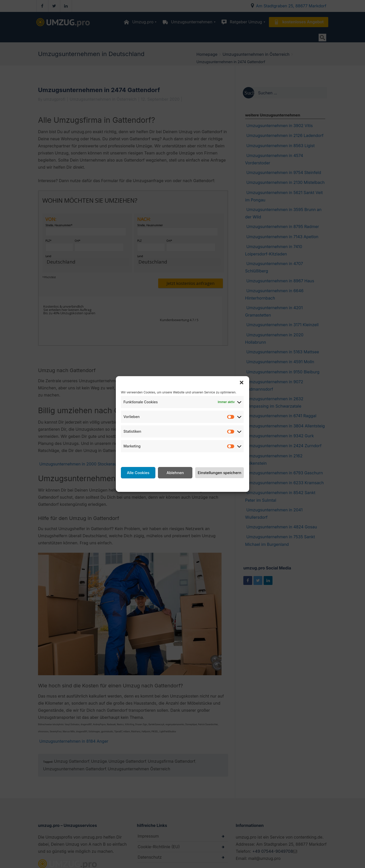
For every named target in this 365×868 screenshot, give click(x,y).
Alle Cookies (138, 473)
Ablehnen (175, 473)
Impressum (223, 484)
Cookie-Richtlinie (148, 484)
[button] (242, 383)
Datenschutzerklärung (188, 484)
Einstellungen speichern (220, 473)
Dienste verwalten (138, 458)
